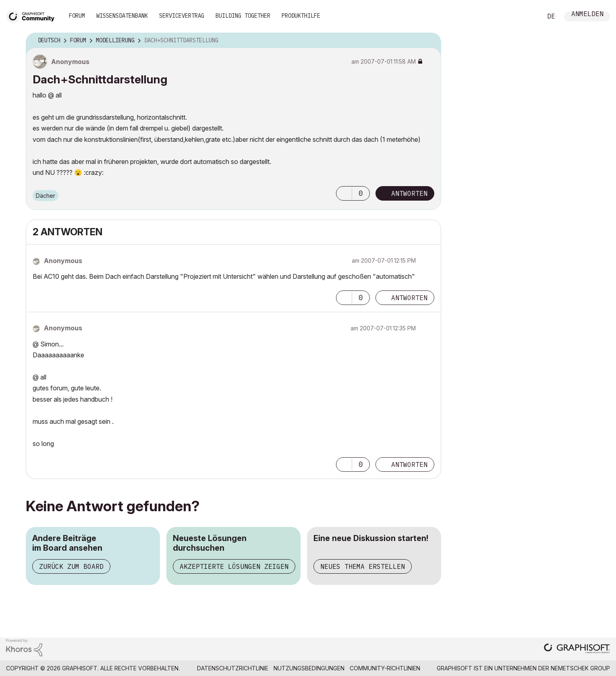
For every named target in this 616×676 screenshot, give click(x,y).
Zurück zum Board (71, 566)
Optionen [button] (430, 41)
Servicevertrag (182, 16)
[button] (344, 193)
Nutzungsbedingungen (309, 668)
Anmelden (587, 15)
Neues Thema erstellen (363, 566)
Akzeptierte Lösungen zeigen (234, 566)
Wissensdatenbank (122, 16)
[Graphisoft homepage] (577, 649)
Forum (77, 16)
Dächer (46, 196)
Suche (527, 17)
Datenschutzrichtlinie (233, 668)
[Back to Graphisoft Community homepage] (33, 16)
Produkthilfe (301, 16)
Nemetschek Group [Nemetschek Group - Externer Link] (580, 668)
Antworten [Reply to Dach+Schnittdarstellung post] (409, 193)
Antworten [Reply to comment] (409, 298)
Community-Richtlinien (385, 668)
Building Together (243, 16)
